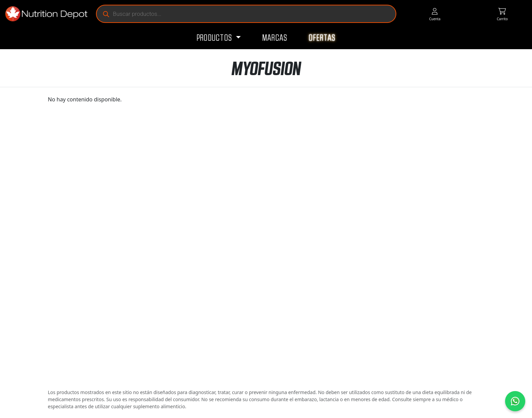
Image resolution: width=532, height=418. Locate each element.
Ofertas (322, 38)
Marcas (275, 38)
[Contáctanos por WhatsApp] (515, 401)
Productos (215, 38)
